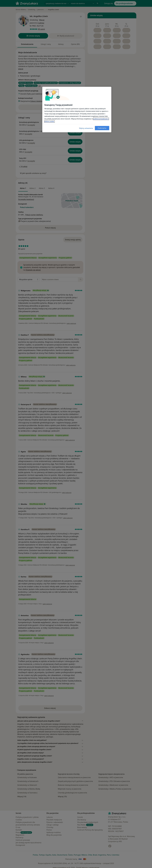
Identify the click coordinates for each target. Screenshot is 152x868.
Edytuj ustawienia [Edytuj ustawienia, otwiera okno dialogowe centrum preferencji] (86, 128)
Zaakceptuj (102, 128)
